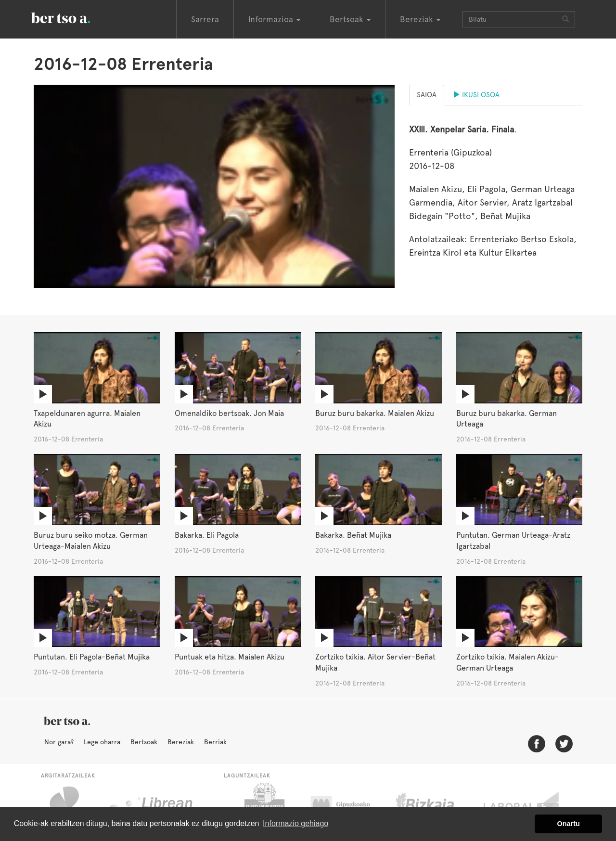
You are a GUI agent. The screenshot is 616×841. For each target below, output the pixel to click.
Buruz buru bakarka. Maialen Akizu (375, 413)
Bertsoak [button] (350, 19)
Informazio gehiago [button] (295, 823)
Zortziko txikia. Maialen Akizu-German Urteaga (507, 662)
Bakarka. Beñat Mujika (353, 535)
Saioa (427, 95)
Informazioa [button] (274, 19)
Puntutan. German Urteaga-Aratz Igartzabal (513, 541)
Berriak (215, 742)
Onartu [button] (569, 824)
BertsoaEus (75, 17)
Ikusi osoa (476, 95)
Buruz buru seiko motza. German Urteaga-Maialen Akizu (91, 541)
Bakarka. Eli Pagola (207, 535)
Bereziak (181, 742)
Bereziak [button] (420, 19)
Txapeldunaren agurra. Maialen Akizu (87, 419)
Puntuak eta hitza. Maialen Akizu (230, 657)
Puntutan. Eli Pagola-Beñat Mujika (92, 657)
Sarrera (205, 19)
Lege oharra (102, 742)
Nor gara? (59, 742)
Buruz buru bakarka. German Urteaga (507, 419)
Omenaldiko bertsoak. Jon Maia (229, 413)
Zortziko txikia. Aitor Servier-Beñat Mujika (375, 662)
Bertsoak (144, 742)
